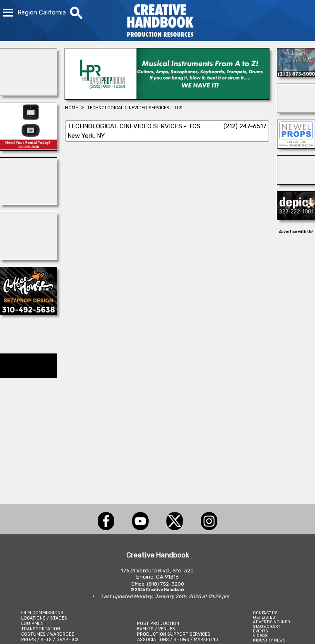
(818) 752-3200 (166, 584)
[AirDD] (28, 258)
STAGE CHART (267, 626)
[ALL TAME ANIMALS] (296, 74)
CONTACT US (265, 613)
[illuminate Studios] (296, 182)
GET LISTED (264, 617)
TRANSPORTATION (41, 629)
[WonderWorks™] (28, 94)
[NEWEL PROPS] (296, 146)
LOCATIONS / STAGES (44, 618)
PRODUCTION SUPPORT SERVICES (174, 634)
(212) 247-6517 (245, 126)
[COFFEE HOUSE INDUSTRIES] (28, 312)
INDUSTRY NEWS (269, 640)
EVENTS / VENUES (156, 629)
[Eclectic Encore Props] (296, 111)
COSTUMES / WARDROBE (48, 634)
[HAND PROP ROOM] (167, 97)
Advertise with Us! (296, 232)
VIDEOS (260, 636)
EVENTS (260, 631)
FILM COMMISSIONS (42, 613)
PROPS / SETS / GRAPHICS (50, 640)
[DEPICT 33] (296, 218)
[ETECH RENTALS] (28, 148)
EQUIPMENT (34, 624)
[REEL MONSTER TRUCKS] (28, 203)
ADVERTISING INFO (272, 622)
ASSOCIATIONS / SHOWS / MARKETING (178, 640)
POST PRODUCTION (158, 624)
